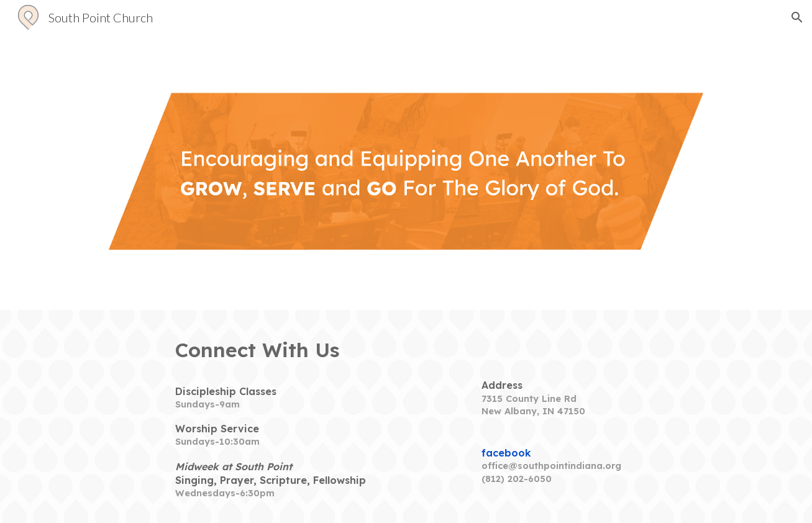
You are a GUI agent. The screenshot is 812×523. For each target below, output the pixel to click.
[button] (797, 17)
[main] (284, 350)
